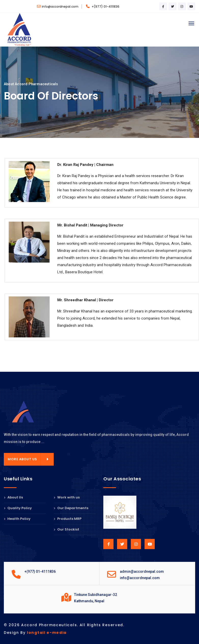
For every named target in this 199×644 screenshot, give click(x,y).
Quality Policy (18, 508)
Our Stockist (66, 529)
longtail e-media (47, 633)
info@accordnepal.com (58, 6)
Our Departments (71, 508)
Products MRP (68, 519)
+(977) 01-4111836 (103, 6)
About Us (13, 498)
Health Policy (17, 519)
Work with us (67, 498)
